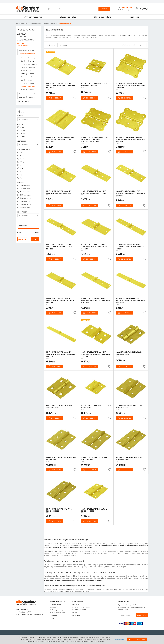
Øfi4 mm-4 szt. (24, 185)
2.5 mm (21, 133)
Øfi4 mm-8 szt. (24, 198)
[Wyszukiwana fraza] (72, 9)
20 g (20, 171)
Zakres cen (22, 226)
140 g (21, 159)
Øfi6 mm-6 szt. (24, 192)
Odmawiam (120, 639)
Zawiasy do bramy (28, 58)
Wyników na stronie (129, 45)
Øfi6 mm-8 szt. (24, 208)
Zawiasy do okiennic (29, 64)
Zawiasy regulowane (29, 83)
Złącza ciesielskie (68, 17)
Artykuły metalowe (33, 17)
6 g (20, 175)
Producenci (134, 17)
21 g (20, 152)
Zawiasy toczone (27, 90)
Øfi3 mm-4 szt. (24, 195)
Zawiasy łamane (27, 70)
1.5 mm (21, 127)
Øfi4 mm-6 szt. (24, 189)
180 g (21, 156)
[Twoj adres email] (127, 615)
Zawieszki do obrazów (28, 94)
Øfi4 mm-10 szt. (24, 204)
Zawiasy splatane (28, 86)
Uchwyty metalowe (27, 50)
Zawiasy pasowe (27, 80)
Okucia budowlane (102, 17)
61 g (20, 165)
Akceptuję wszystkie (137, 639)
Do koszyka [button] (55, 98)
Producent (22, 212)
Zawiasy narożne (27, 74)
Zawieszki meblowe (27, 97)
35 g (20, 168)
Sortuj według (51, 45)
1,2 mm (21, 137)
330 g (21, 162)
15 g (20, 178)
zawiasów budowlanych (81, 35)
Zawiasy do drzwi (28, 61)
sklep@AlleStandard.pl (33, 614)
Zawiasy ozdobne (28, 77)
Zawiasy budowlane (27, 53)
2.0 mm (21, 130)
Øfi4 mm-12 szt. (24, 201)
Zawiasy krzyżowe (28, 67)
